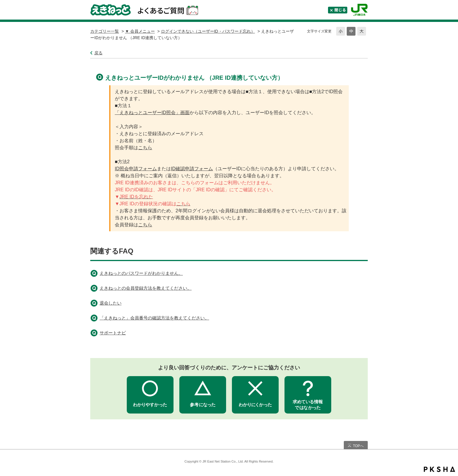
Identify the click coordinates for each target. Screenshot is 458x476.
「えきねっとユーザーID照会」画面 (152, 113)
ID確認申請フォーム (192, 169)
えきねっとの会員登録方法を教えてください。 (146, 288)
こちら (145, 148)
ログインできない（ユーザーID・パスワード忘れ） (208, 31)
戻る (98, 53)
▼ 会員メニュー (140, 31)
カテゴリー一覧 (105, 31)
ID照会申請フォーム (136, 169)
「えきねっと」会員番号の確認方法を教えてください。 (154, 318)
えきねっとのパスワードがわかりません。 (141, 273)
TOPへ (358, 446)
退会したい (111, 303)
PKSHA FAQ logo (439, 469)
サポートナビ (113, 333)
